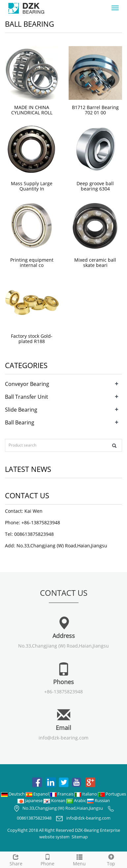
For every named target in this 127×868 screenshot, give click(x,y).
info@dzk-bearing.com (63, 738)
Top (111, 859)
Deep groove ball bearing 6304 (95, 186)
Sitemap (80, 837)
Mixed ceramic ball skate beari (95, 262)
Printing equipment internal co (32, 262)
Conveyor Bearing (27, 384)
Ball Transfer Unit (27, 397)
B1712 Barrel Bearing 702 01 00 (95, 110)
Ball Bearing (20, 422)
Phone (48, 859)
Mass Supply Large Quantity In (32, 186)
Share (16, 859)
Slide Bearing (21, 410)
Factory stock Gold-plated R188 (32, 339)
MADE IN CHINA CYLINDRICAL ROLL (32, 110)
